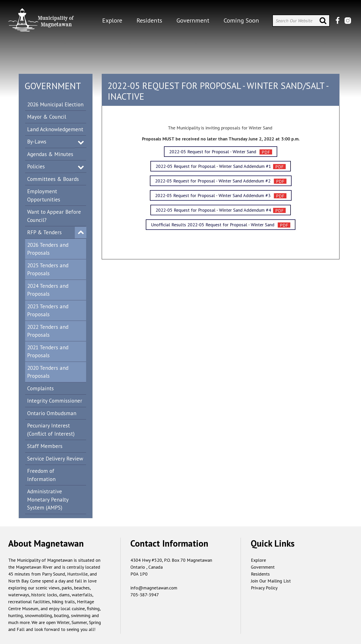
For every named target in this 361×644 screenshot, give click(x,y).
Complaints (40, 388)
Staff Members (45, 446)
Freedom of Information (41, 475)
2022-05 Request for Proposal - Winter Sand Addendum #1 (213, 166)
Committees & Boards (53, 179)
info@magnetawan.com (154, 588)
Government (263, 567)
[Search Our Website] (301, 21)
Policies (36, 166)
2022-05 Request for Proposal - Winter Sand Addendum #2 (213, 181)
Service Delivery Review (55, 459)
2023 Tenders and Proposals (48, 310)
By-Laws (37, 142)
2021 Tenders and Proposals (48, 351)
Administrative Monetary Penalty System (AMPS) (48, 499)
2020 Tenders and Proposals (48, 372)
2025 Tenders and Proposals (48, 269)
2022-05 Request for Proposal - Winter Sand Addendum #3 (213, 195)
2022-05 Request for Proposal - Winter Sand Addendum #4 (213, 210)
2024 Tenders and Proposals (48, 290)
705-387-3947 (145, 595)
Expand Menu (81, 142)
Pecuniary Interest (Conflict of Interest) (51, 430)
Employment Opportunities (44, 195)
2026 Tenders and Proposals (48, 249)
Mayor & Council (47, 117)
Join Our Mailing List (271, 581)
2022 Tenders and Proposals (48, 331)
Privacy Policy (264, 588)
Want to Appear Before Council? (54, 216)
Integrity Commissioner (55, 401)
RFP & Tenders (44, 232)
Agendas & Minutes (50, 154)
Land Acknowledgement (55, 129)
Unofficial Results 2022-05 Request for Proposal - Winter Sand (213, 225)
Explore (258, 560)
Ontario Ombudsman (52, 413)
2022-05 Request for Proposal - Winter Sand (213, 152)
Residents (260, 574)
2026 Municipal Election (55, 104)
